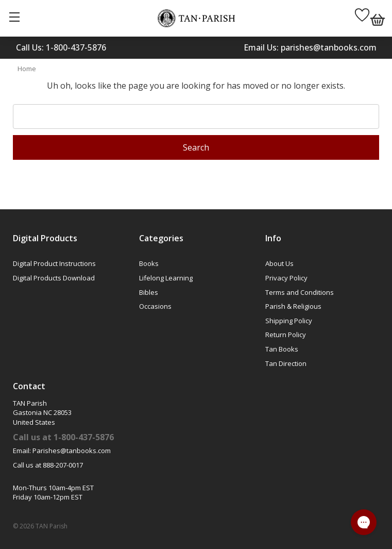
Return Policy (286, 335)
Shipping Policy (289, 321)
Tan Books (282, 349)
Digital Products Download (54, 278)
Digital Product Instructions (54, 263)
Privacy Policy (286, 278)
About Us (279, 263)
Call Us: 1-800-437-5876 (61, 47)
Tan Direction (286, 363)
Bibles (149, 292)
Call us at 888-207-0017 (48, 465)
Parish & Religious (293, 306)
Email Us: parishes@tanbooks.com (310, 47)
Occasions (155, 306)
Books (149, 263)
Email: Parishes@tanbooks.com (62, 451)
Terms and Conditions (300, 292)
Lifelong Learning (166, 278)
